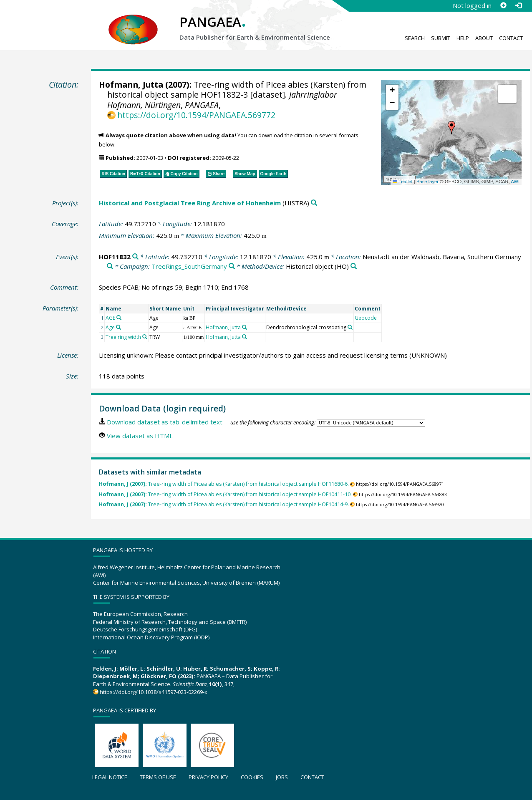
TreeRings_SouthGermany (189, 266)
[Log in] (518, 5)
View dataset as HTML (140, 436)
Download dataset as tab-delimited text (165, 422)
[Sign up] (503, 5)
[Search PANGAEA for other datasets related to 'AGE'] (119, 318)
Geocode (366, 318)
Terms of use (158, 777)
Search (415, 38)
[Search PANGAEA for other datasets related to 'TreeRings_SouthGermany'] (232, 266)
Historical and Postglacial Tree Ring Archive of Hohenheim (190, 203)
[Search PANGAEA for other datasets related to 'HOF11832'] (135, 257)
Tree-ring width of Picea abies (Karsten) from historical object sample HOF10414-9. (224, 504)
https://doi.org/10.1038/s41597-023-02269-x (154, 692)
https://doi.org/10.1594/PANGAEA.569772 (196, 115)
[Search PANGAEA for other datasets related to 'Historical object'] (354, 266)
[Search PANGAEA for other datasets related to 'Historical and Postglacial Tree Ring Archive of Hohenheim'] (314, 203)
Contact (511, 38)
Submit (441, 38)
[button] (451, 128)
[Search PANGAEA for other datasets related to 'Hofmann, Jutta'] (245, 327)
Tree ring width (123, 337)
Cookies (252, 777)
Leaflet (403, 182)
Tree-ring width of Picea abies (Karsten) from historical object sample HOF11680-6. (224, 484)
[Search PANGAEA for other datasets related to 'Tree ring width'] (145, 337)
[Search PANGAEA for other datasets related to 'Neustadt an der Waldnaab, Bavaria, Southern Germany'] (110, 266)
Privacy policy (208, 777)
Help (463, 38)
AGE (110, 318)
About (484, 38)
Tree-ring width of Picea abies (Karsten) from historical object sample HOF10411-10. (225, 494)
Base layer (427, 182)
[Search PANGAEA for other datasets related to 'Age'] (119, 327)
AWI (515, 182)
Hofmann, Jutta (131, 85)
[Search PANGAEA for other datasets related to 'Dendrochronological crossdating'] (350, 327)
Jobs (282, 777)
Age (110, 327)
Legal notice (110, 777)
